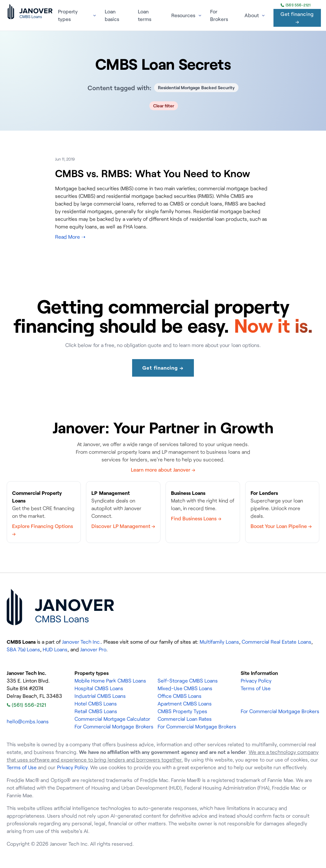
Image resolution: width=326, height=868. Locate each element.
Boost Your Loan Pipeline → (281, 526)
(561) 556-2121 (295, 5)
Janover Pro (93, 649)
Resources (183, 15)
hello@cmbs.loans (28, 721)
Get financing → (297, 18)
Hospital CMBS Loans (99, 688)
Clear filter (164, 106)
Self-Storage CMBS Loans (188, 681)
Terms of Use (256, 688)
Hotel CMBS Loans (96, 704)
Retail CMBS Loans (96, 711)
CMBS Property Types (182, 711)
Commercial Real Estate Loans (276, 642)
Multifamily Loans (219, 642)
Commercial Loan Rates (185, 719)
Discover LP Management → (123, 526)
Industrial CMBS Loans (100, 696)
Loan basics (112, 15)
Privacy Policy (256, 681)
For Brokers (219, 15)
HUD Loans (55, 649)
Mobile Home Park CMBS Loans (110, 681)
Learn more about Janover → (163, 470)
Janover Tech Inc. (81, 642)
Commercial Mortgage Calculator (112, 719)
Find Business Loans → (196, 518)
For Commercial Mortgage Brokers (114, 727)
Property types (68, 15)
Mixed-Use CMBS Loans (185, 688)
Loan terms (145, 15)
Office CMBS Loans (180, 696)
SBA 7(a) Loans (23, 649)
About (252, 15)
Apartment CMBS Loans (185, 704)
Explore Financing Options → (43, 530)
